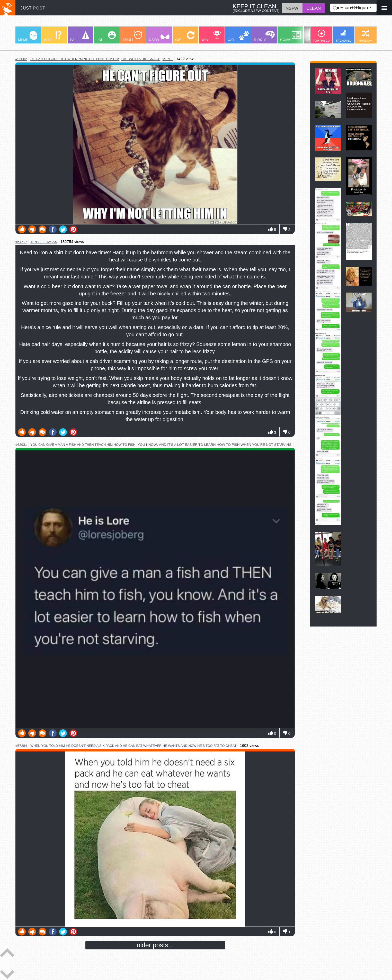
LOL (106, 36)
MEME (28, 36)
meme (167, 59)
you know (147, 445)
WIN (211, 36)
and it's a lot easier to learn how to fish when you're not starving (225, 445)
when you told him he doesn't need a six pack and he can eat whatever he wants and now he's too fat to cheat (133, 746)
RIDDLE (264, 36)
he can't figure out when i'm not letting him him (75, 59)
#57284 (21, 746)
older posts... (155, 945)
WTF (53, 36)
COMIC (290, 36)
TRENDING (344, 36)
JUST (33, 8)
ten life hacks (44, 242)
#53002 (21, 59)
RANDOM (366, 36)
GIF (185, 36)
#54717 (21, 242)
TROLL (132, 36)
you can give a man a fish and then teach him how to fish (83, 445)
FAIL (80, 36)
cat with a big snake (141, 59)
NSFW (159, 36)
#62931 (21, 445)
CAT (238, 36)
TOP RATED (321, 36)
